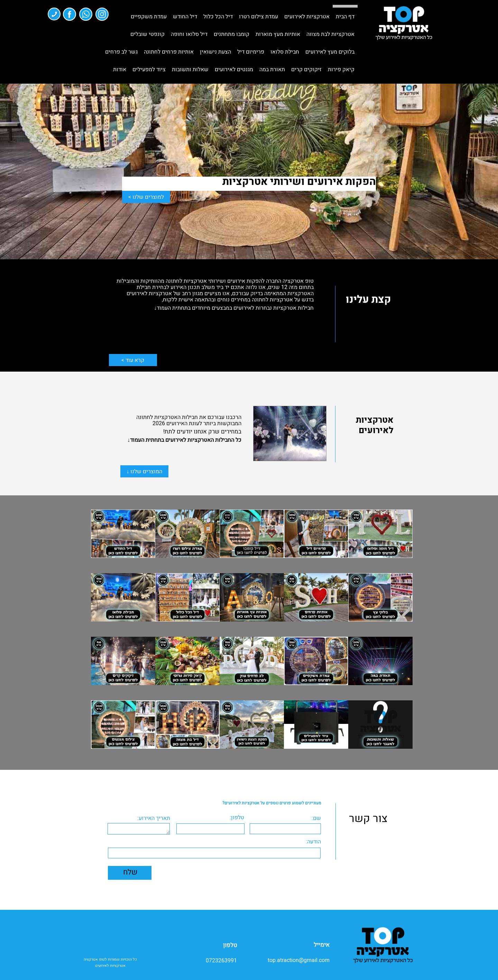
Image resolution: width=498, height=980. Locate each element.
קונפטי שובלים (147, 34)
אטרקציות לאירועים (307, 17)
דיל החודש (185, 17)
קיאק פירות (341, 69)
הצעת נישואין (215, 52)
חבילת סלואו (285, 52)
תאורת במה (272, 69)
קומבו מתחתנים (232, 34)
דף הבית (345, 17)
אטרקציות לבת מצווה (330, 34)
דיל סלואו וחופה (189, 34)
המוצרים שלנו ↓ (144, 472)
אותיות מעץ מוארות (278, 34)
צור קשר (345, 87)
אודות (120, 69)
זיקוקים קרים (306, 69)
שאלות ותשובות (190, 69)
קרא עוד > (133, 360)
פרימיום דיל (251, 52)
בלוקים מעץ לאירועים (330, 52)
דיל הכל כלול (218, 17)
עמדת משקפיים (149, 17)
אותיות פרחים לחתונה (169, 52)
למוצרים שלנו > (146, 197)
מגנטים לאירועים (234, 69)
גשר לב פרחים (121, 52)
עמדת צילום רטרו (259, 17)
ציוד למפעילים (149, 69)
